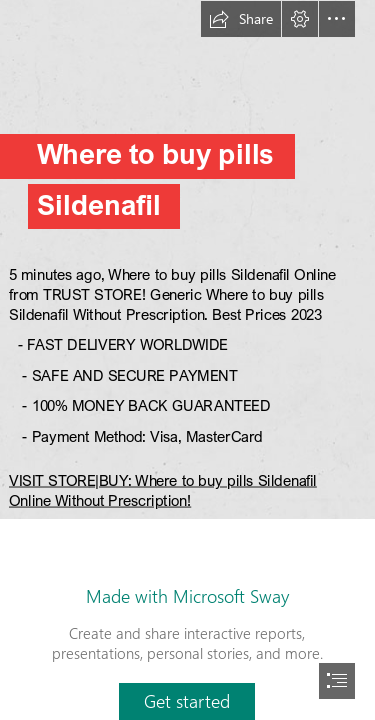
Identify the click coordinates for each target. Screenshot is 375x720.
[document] (187, 360)
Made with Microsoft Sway (187, 596)
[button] (241, 19)
